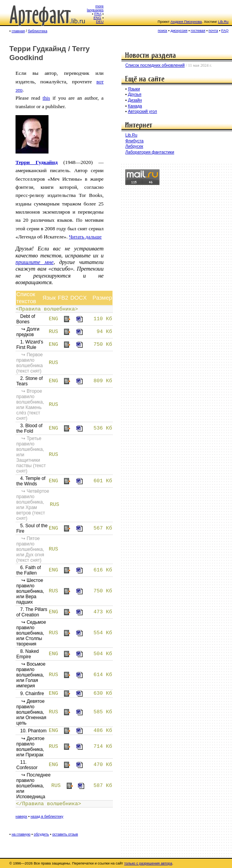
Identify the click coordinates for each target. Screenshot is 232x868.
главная (18, 31)
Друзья (135, 94)
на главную (21, 834)
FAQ (225, 31)
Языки (134, 89)
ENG (97, 18)
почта (213, 31)
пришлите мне (35, 262)
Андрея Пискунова (186, 22)
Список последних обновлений (155, 65)
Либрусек (134, 146)
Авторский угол (143, 111)
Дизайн (135, 100)
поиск (163, 31)
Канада (135, 106)
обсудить (41, 834)
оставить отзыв (65, 834)
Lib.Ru (223, 22)
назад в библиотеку (47, 816)
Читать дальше (85, 237)
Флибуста (134, 141)
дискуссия (179, 31)
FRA (98, 14)
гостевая (198, 31)
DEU (100, 22)
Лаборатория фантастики (150, 152)
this (46, 98)
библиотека (38, 31)
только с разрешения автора (148, 863)
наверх (21, 816)
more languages (95, 8)
